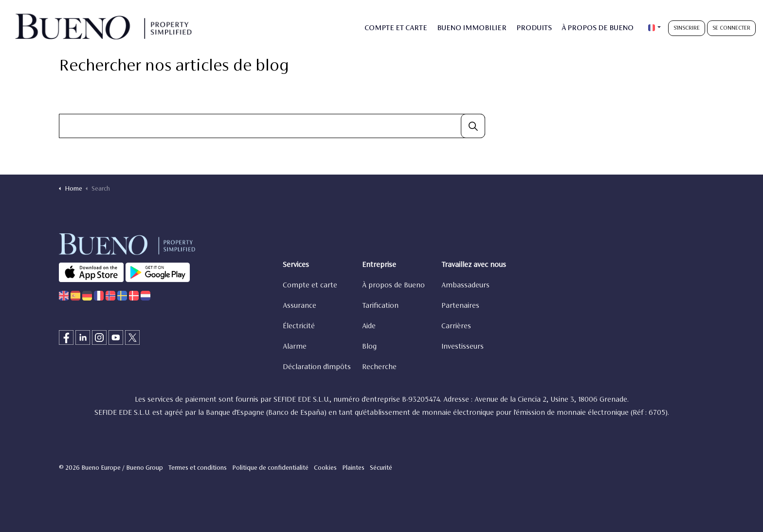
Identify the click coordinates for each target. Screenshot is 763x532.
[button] (473, 126)
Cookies (325, 468)
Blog (369, 347)
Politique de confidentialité (270, 468)
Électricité (299, 326)
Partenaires (460, 306)
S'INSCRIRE (687, 28)
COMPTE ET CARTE (396, 28)
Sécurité (381, 468)
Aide (369, 326)
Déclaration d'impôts (317, 367)
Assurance (300, 306)
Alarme (295, 347)
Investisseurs (463, 347)
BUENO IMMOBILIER (472, 28)
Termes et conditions (198, 468)
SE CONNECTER (731, 28)
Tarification (380, 306)
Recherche (379, 367)
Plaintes (353, 468)
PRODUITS (534, 28)
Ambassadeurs (465, 285)
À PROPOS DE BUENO (598, 28)
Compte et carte (310, 285)
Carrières (456, 326)
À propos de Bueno (393, 285)
